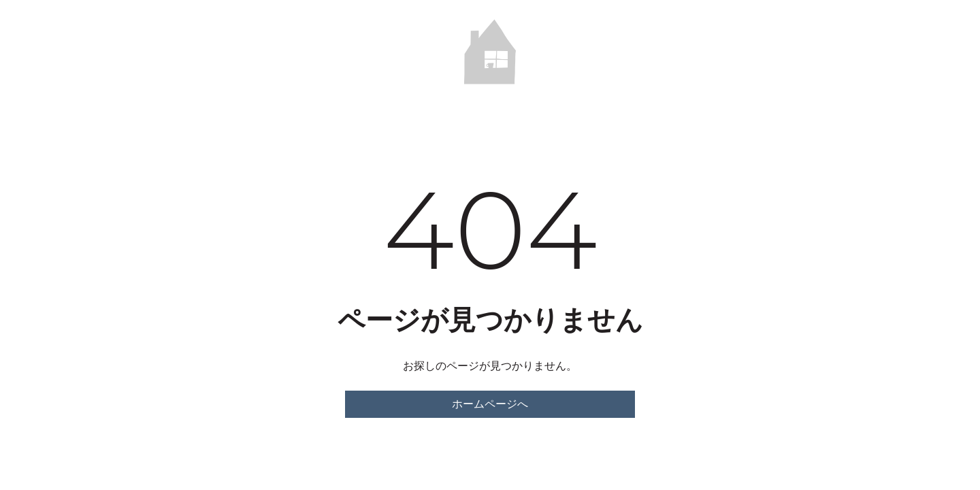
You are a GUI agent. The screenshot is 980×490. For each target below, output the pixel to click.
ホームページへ (490, 404)
